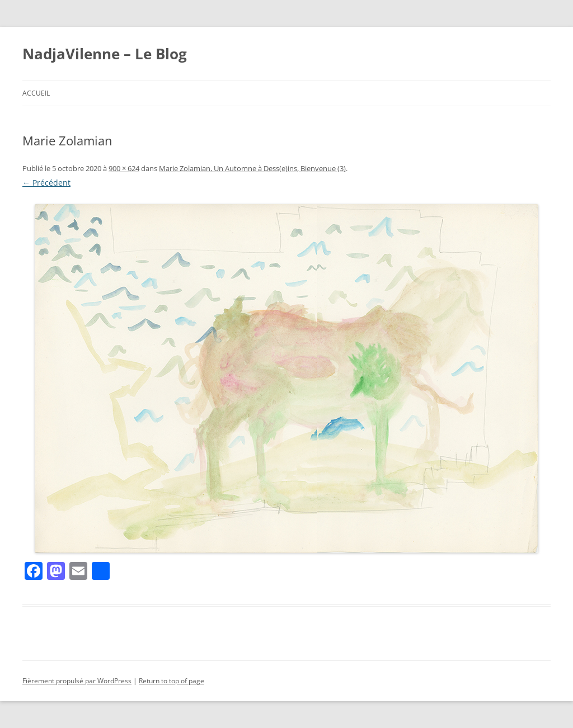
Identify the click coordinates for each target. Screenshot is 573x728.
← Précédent (46, 183)
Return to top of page (172, 681)
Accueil (36, 93)
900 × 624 (124, 168)
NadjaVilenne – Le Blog (105, 54)
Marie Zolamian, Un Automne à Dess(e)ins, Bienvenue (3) (252, 168)
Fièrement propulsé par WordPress (77, 681)
